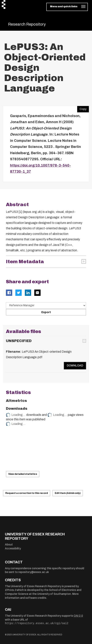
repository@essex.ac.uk (34, 572)
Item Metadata (25, 262)
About (9, 545)
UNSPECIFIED (19, 341)
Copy (82, 108)
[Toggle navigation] (67, 7)
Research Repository (27, 24)
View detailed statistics (23, 474)
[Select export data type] (46, 305)
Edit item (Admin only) (68, 493)
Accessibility (13, 549)
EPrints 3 (10, 590)
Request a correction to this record (27, 493)
